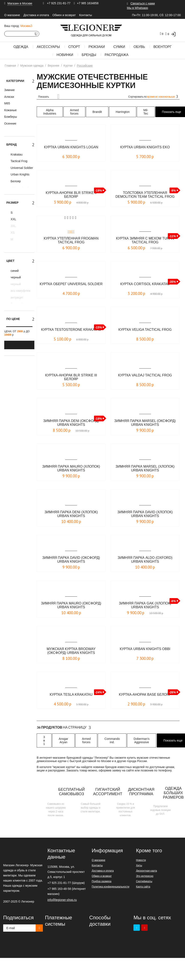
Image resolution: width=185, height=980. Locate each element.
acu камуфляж (20, 291)
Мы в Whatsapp (137, 8)
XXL (13, 219)
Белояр (15, 181)
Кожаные (11, 110)
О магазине (12, 15)
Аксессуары (48, 47)
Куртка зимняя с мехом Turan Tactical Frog (145, 240)
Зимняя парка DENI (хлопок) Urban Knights (71, 514)
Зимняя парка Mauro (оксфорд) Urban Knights (71, 605)
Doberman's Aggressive (142, 740)
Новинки (65, 55)
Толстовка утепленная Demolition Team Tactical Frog (145, 195)
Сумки (119, 47)
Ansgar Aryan (63, 740)
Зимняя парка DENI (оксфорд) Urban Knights (71, 423)
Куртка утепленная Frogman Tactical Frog (71, 240)
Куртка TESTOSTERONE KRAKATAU (71, 330)
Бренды (89, 55)
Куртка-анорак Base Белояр (145, 695)
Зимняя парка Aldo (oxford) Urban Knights (145, 560)
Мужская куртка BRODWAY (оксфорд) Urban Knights (71, 651)
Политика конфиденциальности (110, 887)
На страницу (64, 728)
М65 (7, 103)
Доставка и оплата (36, 15)
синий (14, 271)
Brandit (97, 112)
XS (12, 233)
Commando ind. (112, 740)
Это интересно (145, 876)
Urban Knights (20, 174)
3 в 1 (44, 740)
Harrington (123, 112)
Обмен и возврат (64, 15)
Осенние (10, 123)
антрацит (17, 297)
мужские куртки (64, 767)
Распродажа (116, 55)
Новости (141, 860)
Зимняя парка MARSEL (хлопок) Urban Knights (145, 468)
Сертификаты (144, 881)
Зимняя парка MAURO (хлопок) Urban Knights (71, 468)
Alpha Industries (50, 112)
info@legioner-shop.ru (62, 900)
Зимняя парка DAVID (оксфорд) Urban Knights (71, 560)
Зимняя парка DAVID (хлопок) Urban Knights (145, 514)
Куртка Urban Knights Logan (71, 147)
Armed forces (74, 112)
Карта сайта (143, 887)
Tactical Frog (19, 161)
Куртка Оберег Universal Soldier (71, 284)
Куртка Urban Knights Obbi (145, 649)
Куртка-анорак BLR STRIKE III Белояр (71, 377)
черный (15, 277)
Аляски (9, 97)
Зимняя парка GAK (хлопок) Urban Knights (145, 605)
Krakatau (16, 154)
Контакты (85, 15)
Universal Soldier (21, 168)
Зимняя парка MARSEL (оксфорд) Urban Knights (145, 423)
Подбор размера (102, 881)
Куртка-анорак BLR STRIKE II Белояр (71, 195)
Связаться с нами (143, 3)
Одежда (21, 47)
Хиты (139, 865)
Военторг (163, 47)
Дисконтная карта (146, 871)
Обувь (139, 47)
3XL (13, 226)
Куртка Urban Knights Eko (145, 147)
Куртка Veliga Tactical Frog (145, 330)
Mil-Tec (146, 112)
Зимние (9, 90)
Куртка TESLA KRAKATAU (71, 695)
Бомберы (11, 117)
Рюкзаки (97, 47)
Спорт (74, 47)
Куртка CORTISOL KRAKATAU (145, 284)
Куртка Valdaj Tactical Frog (145, 375)
